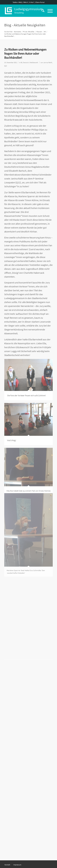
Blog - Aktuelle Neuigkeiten (25, 25)
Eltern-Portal (40, 2)
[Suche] (41, 11)
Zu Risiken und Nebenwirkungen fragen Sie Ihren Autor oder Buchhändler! (25, 54)
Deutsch (26, 63)
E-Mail (32, 2)
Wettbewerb (34, 63)
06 (21, 63)
